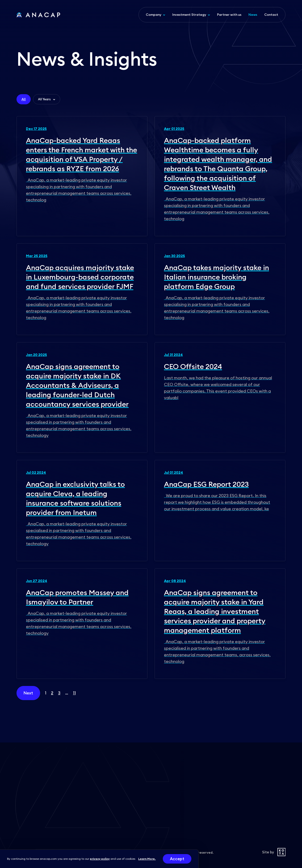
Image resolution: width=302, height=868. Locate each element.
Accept (177, 859)
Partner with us (229, 15)
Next (28, 693)
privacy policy (100, 859)
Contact (271, 15)
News (253, 15)
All (24, 99)
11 (74, 693)
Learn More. (147, 859)
